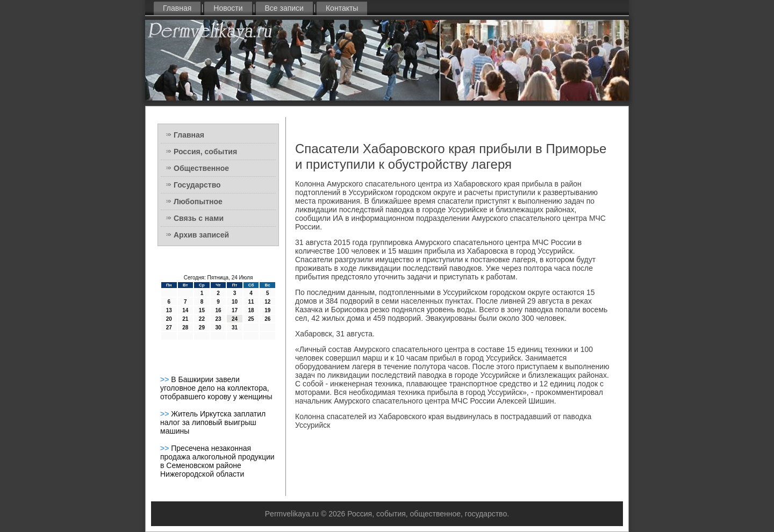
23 (218, 319)
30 (218, 328)
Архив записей (201, 235)
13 (169, 310)
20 (169, 319)
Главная (177, 8)
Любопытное (198, 202)
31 (235, 328)
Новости (228, 8)
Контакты (342, 8)
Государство (197, 185)
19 (267, 310)
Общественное (201, 168)
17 (235, 310)
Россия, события (205, 152)
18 (251, 310)
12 (267, 302)
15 (202, 310)
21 (185, 319)
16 (218, 310)
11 (251, 302)
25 (251, 319)
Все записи (284, 8)
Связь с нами (199, 218)
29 (202, 328)
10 (235, 302)
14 (185, 310)
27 (169, 328)
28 (185, 328)
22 (202, 319)
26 (267, 319)
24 (235, 319)
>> (166, 379)
